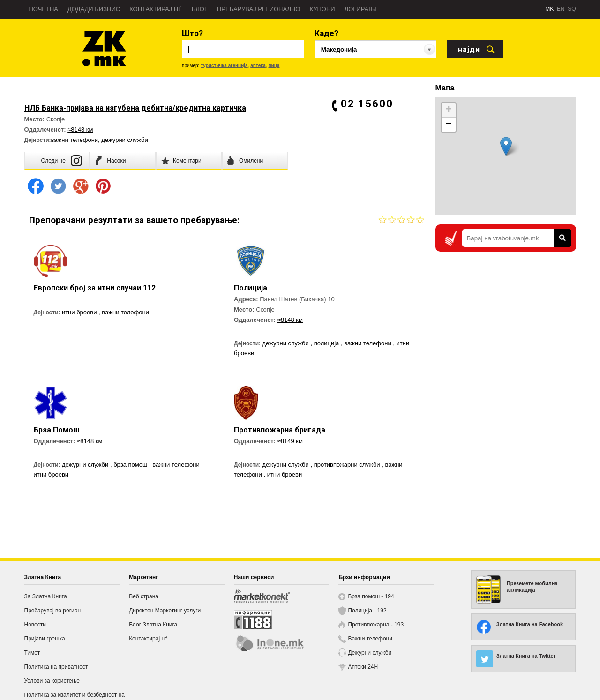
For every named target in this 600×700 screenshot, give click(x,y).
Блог (200, 9)
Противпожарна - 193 (376, 625)
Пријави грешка (45, 639)
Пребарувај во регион (53, 611)
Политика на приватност (56, 667)
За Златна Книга (46, 596)
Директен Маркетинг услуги (165, 611)
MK (549, 9)
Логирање (362, 9)
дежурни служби (124, 140)
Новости (35, 625)
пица (274, 65)
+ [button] (448, 110)
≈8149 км (290, 441)
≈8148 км (80, 130)
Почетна (44, 9)
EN (561, 9)
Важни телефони (370, 639)
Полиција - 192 (367, 611)
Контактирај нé (156, 9)
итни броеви (80, 312)
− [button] (448, 125)
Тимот (32, 653)
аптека (258, 65)
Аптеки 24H (363, 667)
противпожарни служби (348, 465)
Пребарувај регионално (259, 9)
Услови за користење (52, 681)
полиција (327, 343)
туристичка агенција (224, 65)
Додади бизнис (94, 9)
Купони (322, 9)
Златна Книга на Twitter (526, 656)
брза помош (131, 465)
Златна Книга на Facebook (530, 624)
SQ (572, 9)
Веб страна (144, 596)
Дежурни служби (370, 653)
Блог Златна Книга (153, 625)
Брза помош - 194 (371, 596)
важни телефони (75, 140)
